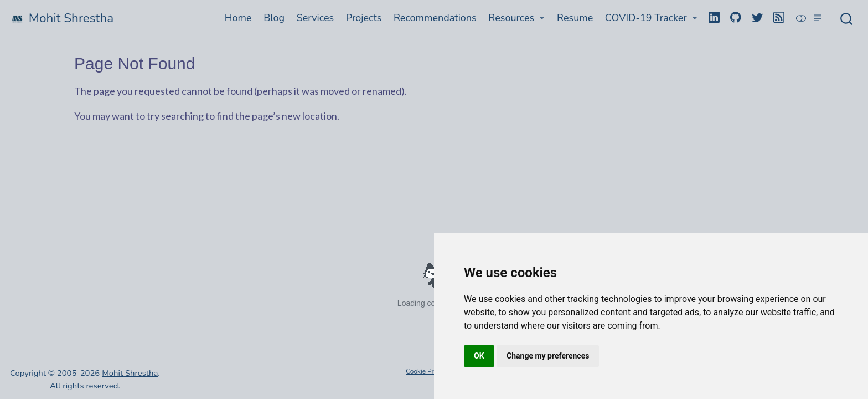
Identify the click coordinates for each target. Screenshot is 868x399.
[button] (517, 18)
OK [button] (479, 356)
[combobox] (847, 18)
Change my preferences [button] (548, 356)
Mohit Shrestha (130, 373)
